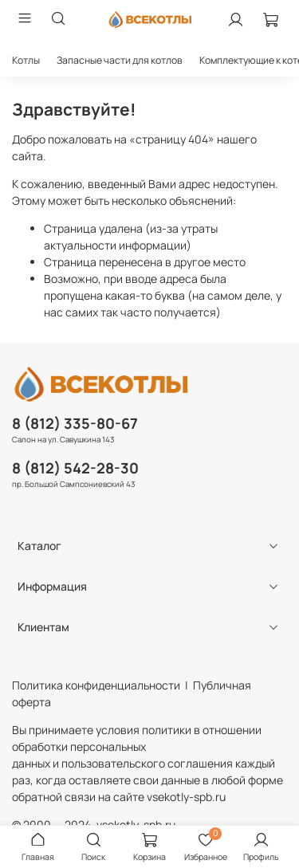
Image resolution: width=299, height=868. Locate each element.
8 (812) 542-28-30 (75, 468)
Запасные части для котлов (120, 60)
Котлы (26, 60)
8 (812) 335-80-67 (75, 423)
